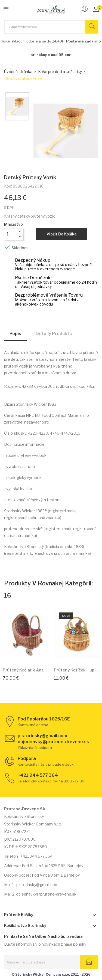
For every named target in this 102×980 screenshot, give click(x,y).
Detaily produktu (54, 334)
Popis (15, 334)
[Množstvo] (11, 234)
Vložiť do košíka (61, 234)
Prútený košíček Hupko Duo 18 (77, 670)
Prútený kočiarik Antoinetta (26, 670)
